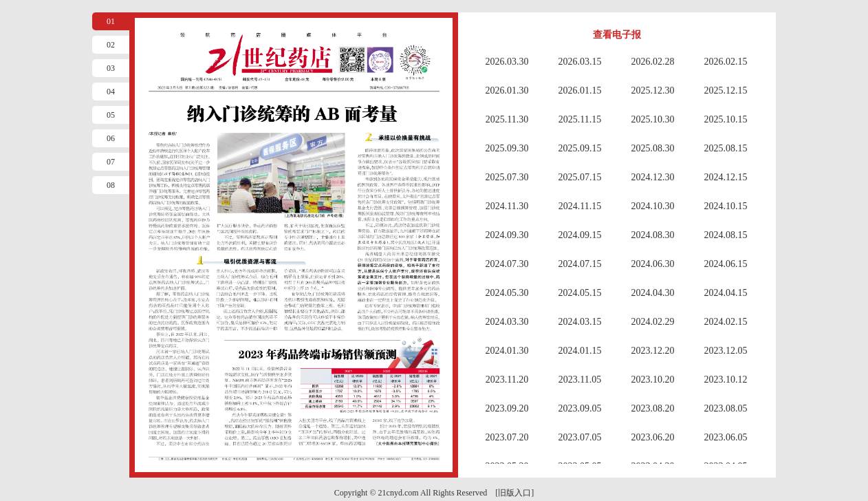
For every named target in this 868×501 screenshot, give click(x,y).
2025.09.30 (507, 148)
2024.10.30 (653, 206)
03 (111, 68)
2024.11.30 (507, 206)
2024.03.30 (507, 322)
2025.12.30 (653, 90)
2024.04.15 (726, 293)
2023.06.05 (726, 437)
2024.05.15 (580, 293)
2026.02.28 (653, 62)
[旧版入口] (514, 493)
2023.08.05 (726, 408)
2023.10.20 (653, 380)
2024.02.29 (653, 322)
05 (111, 115)
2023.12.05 (726, 351)
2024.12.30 (653, 177)
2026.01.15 (580, 90)
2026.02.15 (726, 62)
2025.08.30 (653, 148)
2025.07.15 (580, 177)
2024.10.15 (726, 206)
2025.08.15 (726, 148)
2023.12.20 (653, 351)
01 (111, 21)
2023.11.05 (580, 380)
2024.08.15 (726, 235)
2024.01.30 (507, 351)
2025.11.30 (507, 119)
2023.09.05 (580, 408)
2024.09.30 (507, 235)
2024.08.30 (653, 235)
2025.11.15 (580, 119)
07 (111, 162)
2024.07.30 (507, 264)
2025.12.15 (726, 90)
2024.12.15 (726, 177)
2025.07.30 (507, 177)
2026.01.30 (507, 90)
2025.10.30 (653, 119)
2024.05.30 (507, 293)
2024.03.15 (580, 322)
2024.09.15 (580, 235)
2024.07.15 (580, 264)
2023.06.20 (653, 437)
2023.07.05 (580, 437)
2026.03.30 (507, 62)
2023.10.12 (726, 380)
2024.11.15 (580, 206)
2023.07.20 (507, 437)
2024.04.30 (653, 293)
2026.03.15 (580, 62)
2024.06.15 (726, 264)
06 (111, 138)
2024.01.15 (580, 351)
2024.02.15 (726, 322)
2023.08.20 (653, 408)
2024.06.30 (653, 264)
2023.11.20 (507, 380)
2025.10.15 (726, 119)
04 (111, 92)
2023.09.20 (507, 408)
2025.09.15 (580, 148)
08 (111, 185)
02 (111, 45)
